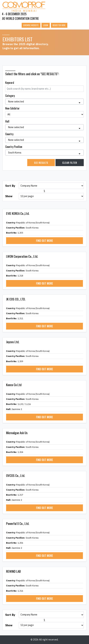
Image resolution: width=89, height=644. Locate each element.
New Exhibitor (12, 108)
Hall (7, 121)
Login (46, 25)
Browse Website (31, 25)
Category (10, 96)
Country (9, 134)
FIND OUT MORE (45, 241)
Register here (59, 25)
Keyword (10, 83)
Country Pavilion (14, 147)
